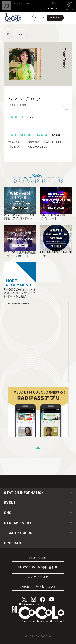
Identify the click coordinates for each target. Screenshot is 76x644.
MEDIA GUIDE (38, 558)
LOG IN (40, 18)
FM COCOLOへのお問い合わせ (38, 568)
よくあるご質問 (38, 577)
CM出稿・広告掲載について (38, 587)
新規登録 (55, 18)
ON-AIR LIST (52, 9)
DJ (21, 34)
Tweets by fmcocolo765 (19, 304)
